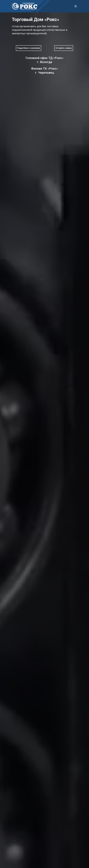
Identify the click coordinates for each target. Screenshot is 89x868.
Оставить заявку (64, 48)
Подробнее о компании (29, 48)
